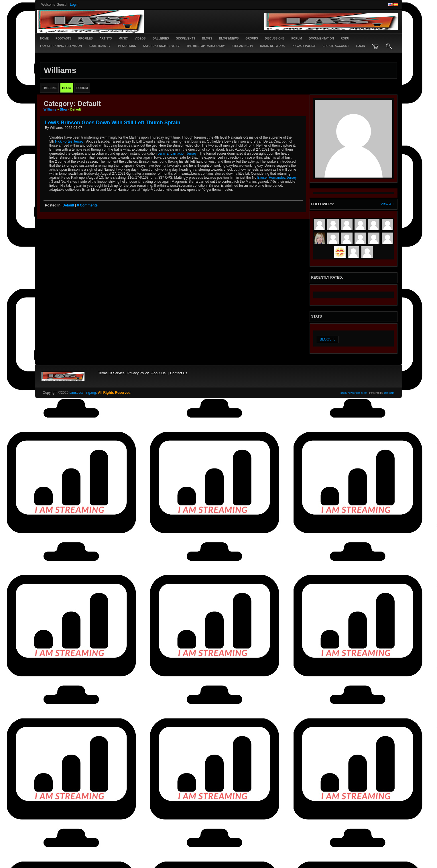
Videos (140, 39)
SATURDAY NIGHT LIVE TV (161, 46)
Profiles (86, 39)
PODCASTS (64, 39)
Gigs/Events (186, 39)
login (361, 46)
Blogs (207, 39)
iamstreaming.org (83, 393)
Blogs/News (229, 39)
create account (336, 46)
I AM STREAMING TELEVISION (61, 46)
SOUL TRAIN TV (100, 46)
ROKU (345, 39)
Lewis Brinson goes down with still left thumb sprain (113, 123)
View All (387, 204)
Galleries (161, 39)
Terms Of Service (111, 373)
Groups (252, 39)
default (68, 205)
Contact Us (179, 373)
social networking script (354, 393)
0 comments (87, 205)
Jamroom (389, 393)
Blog (63, 109)
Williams (50, 109)
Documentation (321, 39)
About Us (159, 373)
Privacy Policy (138, 373)
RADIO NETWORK (272, 46)
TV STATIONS (127, 46)
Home (44, 39)
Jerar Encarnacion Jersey (177, 153)
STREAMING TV (242, 46)
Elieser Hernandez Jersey (277, 178)
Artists (106, 39)
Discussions (275, 39)
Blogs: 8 (328, 339)
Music (123, 39)
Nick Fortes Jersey (69, 141)
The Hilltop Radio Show (205, 46)
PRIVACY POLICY (304, 46)
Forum (297, 39)
